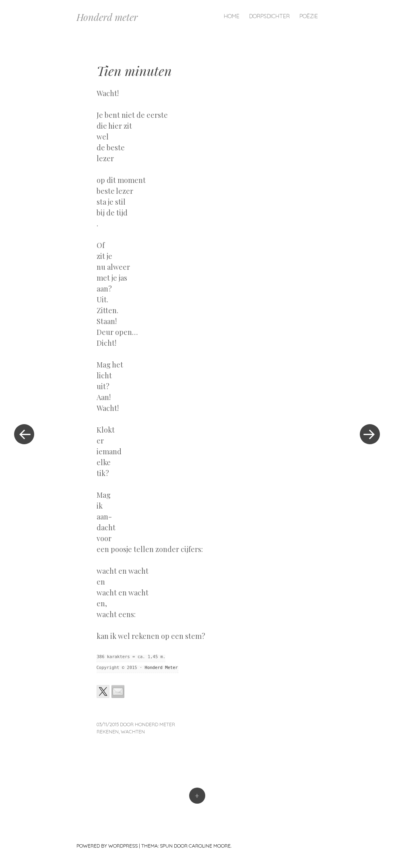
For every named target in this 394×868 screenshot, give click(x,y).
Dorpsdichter (269, 16)
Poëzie (309, 16)
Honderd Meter (161, 667)
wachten (133, 732)
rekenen (108, 732)
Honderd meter (107, 17)
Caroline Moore (210, 846)
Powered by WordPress (107, 846)
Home (232, 16)
